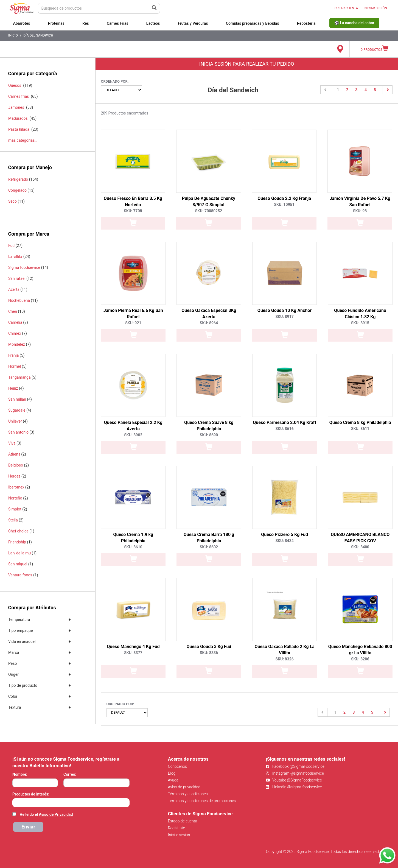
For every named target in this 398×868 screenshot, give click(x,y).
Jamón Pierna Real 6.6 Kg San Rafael (133, 314)
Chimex (15, 333)
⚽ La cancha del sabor (354, 23)
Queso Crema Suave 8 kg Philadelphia (209, 426)
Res (86, 23)
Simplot (15, 509)
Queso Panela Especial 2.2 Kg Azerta (133, 426)
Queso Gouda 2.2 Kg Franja (284, 198)
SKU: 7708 (133, 211)
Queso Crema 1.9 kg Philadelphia (133, 538)
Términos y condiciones (188, 794)
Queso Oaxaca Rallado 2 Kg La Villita (284, 650)
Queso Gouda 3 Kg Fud (209, 647)
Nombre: (20, 774)
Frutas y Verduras (193, 23)
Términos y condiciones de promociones (202, 801)
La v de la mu (19, 553)
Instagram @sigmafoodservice (295, 773)
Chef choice (18, 531)
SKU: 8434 (284, 541)
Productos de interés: (31, 794)
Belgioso (16, 465)
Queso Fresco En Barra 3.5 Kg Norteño (133, 202)
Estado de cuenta (183, 821)
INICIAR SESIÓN (375, 8)
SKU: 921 (133, 323)
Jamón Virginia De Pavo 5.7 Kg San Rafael (360, 202)
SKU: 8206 (360, 659)
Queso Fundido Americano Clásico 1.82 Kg (360, 314)
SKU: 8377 (133, 653)
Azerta (14, 289)
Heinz (13, 388)
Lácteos (153, 23)
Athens (14, 454)
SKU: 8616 (284, 429)
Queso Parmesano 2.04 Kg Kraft (284, 422)
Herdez (14, 476)
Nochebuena (19, 300)
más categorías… (23, 140)
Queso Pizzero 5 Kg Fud (285, 535)
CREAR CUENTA (346, 8)
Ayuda (173, 780)
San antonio (18, 432)
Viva (12, 443)
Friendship (17, 542)
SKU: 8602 (209, 547)
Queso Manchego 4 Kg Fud (133, 647)
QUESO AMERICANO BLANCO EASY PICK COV (360, 538)
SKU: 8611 (360, 429)
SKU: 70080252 (209, 211)
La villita (15, 256)
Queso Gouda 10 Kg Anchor (285, 310)
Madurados (18, 118)
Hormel (15, 366)
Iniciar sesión (179, 835)
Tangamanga (19, 377)
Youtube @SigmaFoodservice (294, 780)
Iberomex (16, 487)
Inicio (13, 35)
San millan (17, 399)
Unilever (15, 421)
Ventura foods (20, 575)
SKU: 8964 (209, 323)
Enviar (28, 827)
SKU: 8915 (360, 323)
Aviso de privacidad (184, 787)
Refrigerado (18, 179)
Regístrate (176, 828)
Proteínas (56, 23)
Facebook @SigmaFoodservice (295, 766)
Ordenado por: (115, 81)
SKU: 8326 (284, 659)
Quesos (15, 85)
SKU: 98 (360, 211)
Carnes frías (19, 96)
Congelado (17, 190)
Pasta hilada (19, 129)
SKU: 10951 (284, 205)
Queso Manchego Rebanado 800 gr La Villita (360, 650)
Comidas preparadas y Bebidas (253, 23)
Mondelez (17, 344)
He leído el (46, 814)
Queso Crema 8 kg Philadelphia (360, 422)
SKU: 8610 (133, 547)
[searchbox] (15, 802)
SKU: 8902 (133, 435)
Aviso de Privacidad (56, 814)
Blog (172, 773)
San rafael (17, 278)
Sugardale (17, 410)
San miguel (18, 564)
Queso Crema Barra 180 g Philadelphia (209, 538)
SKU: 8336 (209, 653)
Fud (11, 245)
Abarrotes (22, 23)
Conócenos (178, 766)
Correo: (70, 774)
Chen (13, 311)
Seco (12, 201)
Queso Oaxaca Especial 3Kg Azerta (209, 314)
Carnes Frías (118, 23)
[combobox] (71, 803)
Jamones (16, 107)
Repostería (306, 23)
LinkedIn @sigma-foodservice (294, 787)
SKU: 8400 (360, 547)
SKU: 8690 (209, 435)
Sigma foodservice (24, 267)
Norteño (15, 498)
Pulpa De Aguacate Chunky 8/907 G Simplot (209, 202)
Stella (13, 520)
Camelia (15, 322)
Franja (13, 355)
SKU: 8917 (284, 317)
